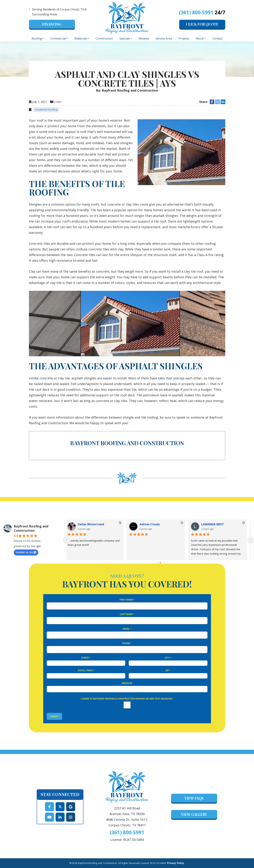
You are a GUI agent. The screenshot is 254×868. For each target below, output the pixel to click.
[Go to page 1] (160, 563)
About (200, 38)
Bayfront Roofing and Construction (31, 528)
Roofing (37, 38)
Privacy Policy (176, 863)
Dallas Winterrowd (94, 524)
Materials (81, 38)
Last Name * (127, 614)
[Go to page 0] (157, 563)
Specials (125, 38)
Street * (86, 658)
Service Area (164, 38)
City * (168, 658)
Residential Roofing (46, 109)
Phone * (127, 643)
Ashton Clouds (153, 524)
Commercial (58, 38)
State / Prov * (86, 670)
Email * (127, 629)
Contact (217, 38)
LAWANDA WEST (216, 524)
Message (127, 683)
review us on (26, 552)
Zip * (168, 670)
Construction (104, 38)
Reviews (144, 38)
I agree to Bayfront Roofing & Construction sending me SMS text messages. (127, 699)
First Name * (127, 600)
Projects (184, 38)
